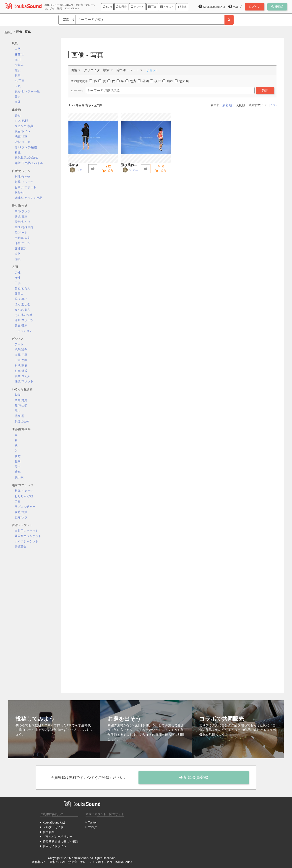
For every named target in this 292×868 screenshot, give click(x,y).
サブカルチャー (25, 507)
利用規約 (49, 832)
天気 (18, 86)
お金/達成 (21, 371)
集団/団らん (22, 288)
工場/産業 (21, 360)
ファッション (23, 331)
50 (266, 105)
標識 (18, 259)
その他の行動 (23, 315)
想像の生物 (22, 421)
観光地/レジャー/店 (27, 91)
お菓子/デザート (25, 187)
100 (274, 105)
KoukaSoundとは (54, 822)
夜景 (18, 75)
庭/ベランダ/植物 (26, 147)
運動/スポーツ (24, 320)
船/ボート (21, 233)
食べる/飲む (22, 310)
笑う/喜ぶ (21, 299)
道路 (18, 254)
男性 (18, 272)
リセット (152, 70)
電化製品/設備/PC (26, 158)
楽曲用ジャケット (26, 531)
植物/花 (20, 416)
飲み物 (19, 192)
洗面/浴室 (21, 137)
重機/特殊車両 (24, 227)
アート (19, 344)
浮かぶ (73, 165)
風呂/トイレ (22, 131)
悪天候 (19, 477)
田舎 (18, 97)
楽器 (18, 501)
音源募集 (21, 547)
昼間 (18, 461)
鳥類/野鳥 (21, 400)
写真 (152, 7)
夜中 (18, 467)
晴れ (18, 472)
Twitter (92, 822)
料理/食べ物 (22, 177)
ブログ (93, 827)
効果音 (121, 7)
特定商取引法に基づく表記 (60, 841)
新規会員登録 (194, 777)
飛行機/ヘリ (22, 222)
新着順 (227, 105)
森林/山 (20, 54)
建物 (18, 116)
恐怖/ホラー (22, 517)
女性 (18, 278)
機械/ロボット (24, 381)
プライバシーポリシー (57, 837)
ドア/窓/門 (21, 121)
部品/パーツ (22, 243)
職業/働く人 (22, 376)
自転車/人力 (22, 238)
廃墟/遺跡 (21, 512)
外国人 (19, 294)
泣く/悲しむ (22, 304)
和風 (18, 152)
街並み (19, 65)
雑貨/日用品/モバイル (29, 163)
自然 (18, 49)
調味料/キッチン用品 (28, 198)
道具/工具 (21, 355)
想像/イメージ (24, 491)
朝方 (18, 456)
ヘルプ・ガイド (53, 827)
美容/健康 (21, 325)
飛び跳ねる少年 (131, 165)
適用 (265, 91)
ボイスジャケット (26, 541)
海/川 (18, 60)
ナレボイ (137, 7)
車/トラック (22, 211)
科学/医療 (21, 366)
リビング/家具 (24, 126)
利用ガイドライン (55, 846)
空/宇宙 (20, 81)
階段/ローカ (22, 142)
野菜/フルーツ (24, 182)
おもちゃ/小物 (24, 496)
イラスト (167, 7)
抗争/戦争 (21, 350)
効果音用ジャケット (28, 536)
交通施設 (21, 248)
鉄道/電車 (21, 217)
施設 (18, 70)
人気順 (240, 105)
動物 (18, 395)
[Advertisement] (35, 625)
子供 (18, 283)
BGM (107, 7)
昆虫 (18, 411)
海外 (18, 102)
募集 (182, 7)
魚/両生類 (21, 405)
